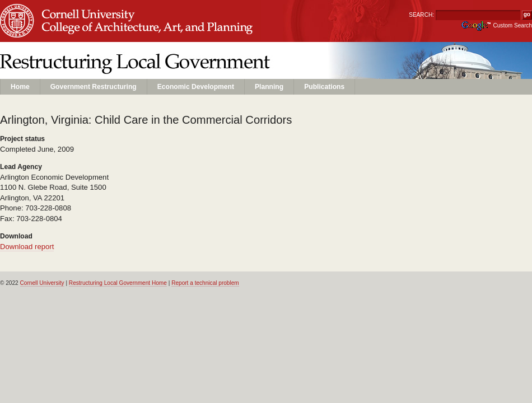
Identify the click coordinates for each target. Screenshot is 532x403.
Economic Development (196, 87)
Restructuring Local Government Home (118, 283)
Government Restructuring (94, 87)
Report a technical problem (205, 283)
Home (20, 87)
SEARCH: (421, 15)
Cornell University (90, 11)
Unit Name (90, 32)
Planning (269, 87)
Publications (324, 87)
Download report (27, 247)
